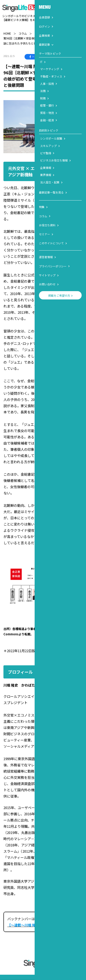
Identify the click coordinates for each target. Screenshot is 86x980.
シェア (34, 52)
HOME (7, 29)
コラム (23, 29)
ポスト (54, 52)
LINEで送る (73, 52)
